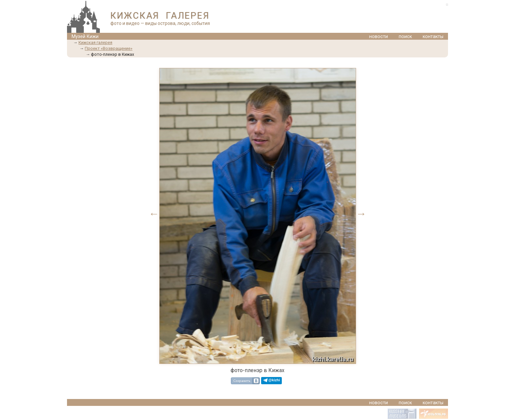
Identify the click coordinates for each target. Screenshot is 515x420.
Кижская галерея (95, 42)
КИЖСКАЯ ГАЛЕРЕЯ (160, 16)
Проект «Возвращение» (109, 48)
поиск (405, 37)
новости (379, 37)
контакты (433, 37)
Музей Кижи (85, 37)
